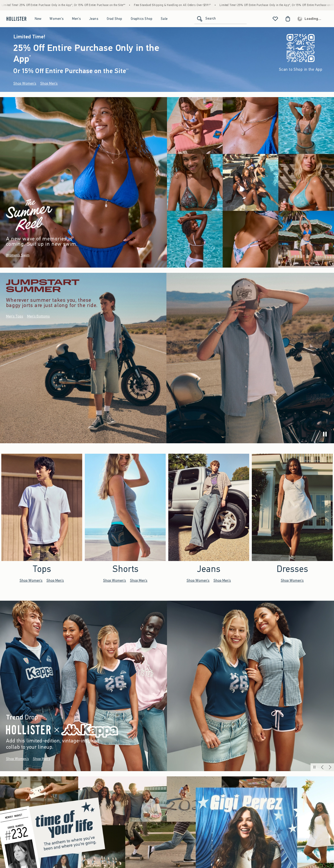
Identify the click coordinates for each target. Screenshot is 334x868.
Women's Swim (18, 255)
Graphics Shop (142, 19)
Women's (56, 19)
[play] (325, 434)
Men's (76, 19)
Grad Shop (115, 19)
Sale (164, 19)
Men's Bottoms (38, 316)
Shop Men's (49, 83)
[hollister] (16, 19)
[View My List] (275, 19)
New (38, 19)
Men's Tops (15, 316)
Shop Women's (25, 83)
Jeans (94, 19)
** (127, 70)
